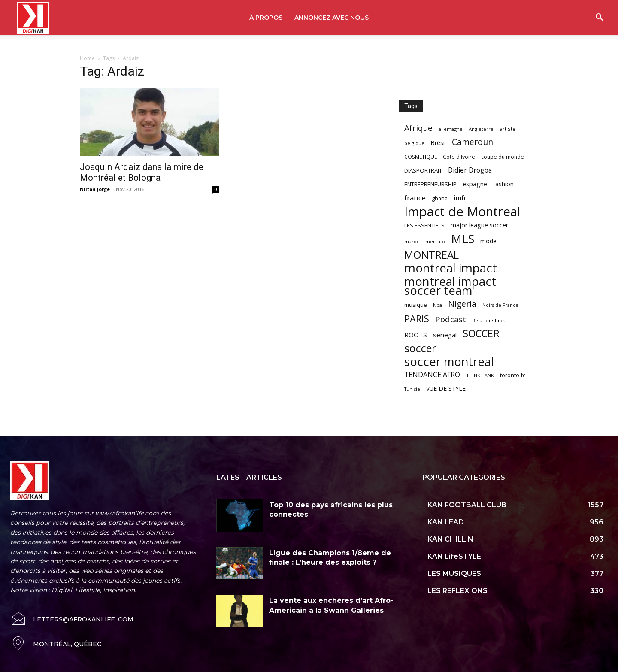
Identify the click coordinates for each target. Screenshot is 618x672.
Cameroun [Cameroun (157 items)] (473, 142)
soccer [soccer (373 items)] (420, 348)
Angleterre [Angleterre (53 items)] (481, 129)
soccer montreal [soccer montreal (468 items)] (449, 362)
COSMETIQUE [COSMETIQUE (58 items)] (421, 157)
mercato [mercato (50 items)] (435, 241)
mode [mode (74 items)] (488, 241)
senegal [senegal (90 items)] (445, 335)
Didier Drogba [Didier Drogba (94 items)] (470, 170)
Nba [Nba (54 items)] (438, 305)
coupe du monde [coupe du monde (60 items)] (503, 157)
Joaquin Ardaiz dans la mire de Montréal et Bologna (142, 172)
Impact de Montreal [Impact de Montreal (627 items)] (462, 212)
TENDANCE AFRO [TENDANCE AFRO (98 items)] (432, 375)
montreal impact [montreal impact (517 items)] (451, 268)
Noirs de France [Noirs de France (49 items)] (500, 305)
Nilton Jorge (95, 189)
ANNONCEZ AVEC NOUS (332, 18)
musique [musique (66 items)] (416, 305)
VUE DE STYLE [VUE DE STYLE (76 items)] (446, 389)
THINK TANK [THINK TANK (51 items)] (480, 375)
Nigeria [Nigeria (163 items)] (462, 304)
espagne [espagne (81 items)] (475, 184)
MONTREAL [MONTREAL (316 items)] (432, 255)
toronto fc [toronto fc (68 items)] (513, 375)
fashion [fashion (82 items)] (503, 184)
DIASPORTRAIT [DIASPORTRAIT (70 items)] (423, 170)
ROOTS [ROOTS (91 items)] (416, 335)
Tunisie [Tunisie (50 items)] (412, 389)
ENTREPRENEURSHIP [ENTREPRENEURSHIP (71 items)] (430, 184)
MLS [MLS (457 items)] (463, 239)
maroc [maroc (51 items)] (412, 241)
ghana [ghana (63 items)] (440, 198)
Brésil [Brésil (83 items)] (438, 143)
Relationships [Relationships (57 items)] (489, 320)
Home (87, 58)
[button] (599, 18)
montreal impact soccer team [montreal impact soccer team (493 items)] (450, 286)
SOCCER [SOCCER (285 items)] (481, 334)
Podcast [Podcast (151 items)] (451, 319)
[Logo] (33, 18)
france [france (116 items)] (415, 198)
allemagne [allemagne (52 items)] (451, 129)
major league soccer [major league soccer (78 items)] (479, 225)
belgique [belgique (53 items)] (414, 143)
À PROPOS (266, 18)
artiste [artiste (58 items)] (507, 129)
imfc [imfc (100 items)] (460, 198)
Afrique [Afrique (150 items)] (418, 128)
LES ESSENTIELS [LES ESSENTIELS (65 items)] (424, 225)
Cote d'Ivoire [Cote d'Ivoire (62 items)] (459, 157)
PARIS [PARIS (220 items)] (417, 319)
